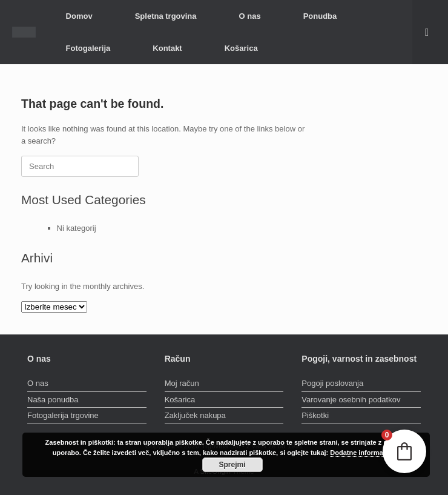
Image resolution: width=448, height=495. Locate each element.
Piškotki (315, 415)
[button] (430, 32)
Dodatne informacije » (365, 453)
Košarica (241, 48)
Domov (79, 16)
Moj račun (182, 383)
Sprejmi (232, 465)
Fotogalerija (88, 48)
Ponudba (320, 16)
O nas (250, 16)
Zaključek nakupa (195, 415)
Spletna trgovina (166, 16)
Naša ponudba (53, 400)
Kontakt (167, 48)
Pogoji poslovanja (332, 383)
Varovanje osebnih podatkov (351, 400)
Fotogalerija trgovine (63, 415)
